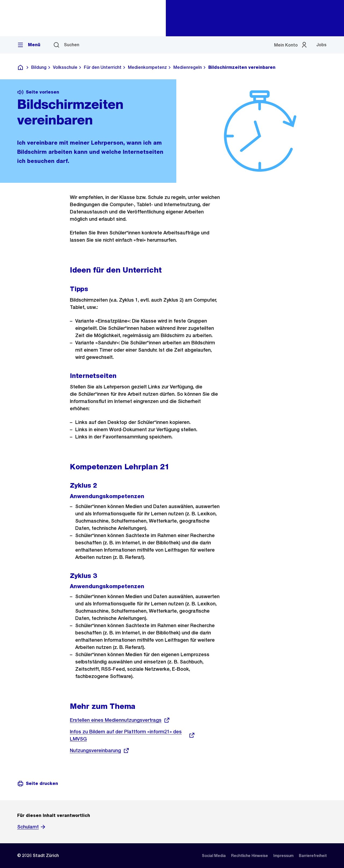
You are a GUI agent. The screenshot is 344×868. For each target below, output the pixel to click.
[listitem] (214, 856)
